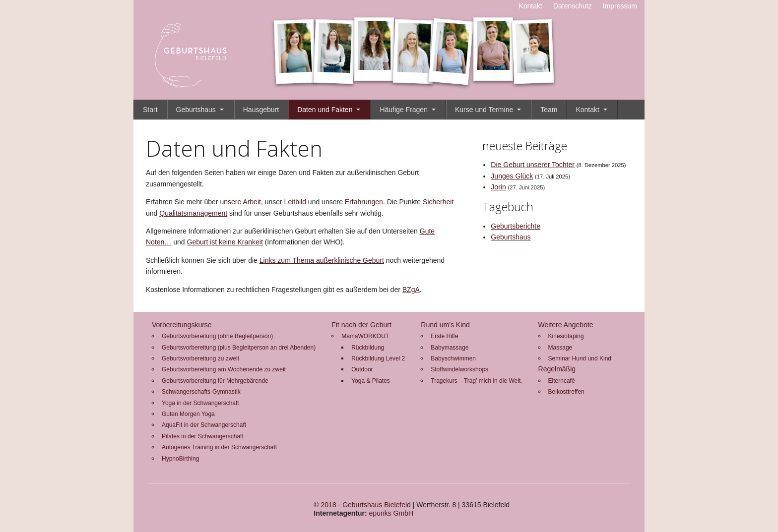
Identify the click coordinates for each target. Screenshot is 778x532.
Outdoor (362, 369)
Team (549, 110)
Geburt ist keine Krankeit (225, 242)
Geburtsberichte (516, 226)
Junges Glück (512, 176)
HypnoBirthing (180, 459)
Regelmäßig (557, 369)
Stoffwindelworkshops (459, 369)
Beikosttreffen (566, 392)
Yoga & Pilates (371, 381)
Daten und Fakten (325, 110)
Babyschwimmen (453, 358)
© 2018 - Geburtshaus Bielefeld (362, 505)
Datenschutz (573, 6)
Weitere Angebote (566, 325)
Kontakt (530, 6)
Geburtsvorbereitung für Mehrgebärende (215, 381)
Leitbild (295, 202)
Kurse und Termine (484, 110)
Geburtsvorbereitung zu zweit (200, 358)
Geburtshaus (196, 110)
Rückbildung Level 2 (378, 358)
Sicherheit (438, 202)
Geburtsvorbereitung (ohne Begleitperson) (217, 336)
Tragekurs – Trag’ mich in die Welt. (476, 381)
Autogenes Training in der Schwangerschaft (219, 447)
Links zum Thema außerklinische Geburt (322, 260)
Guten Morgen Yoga (188, 414)
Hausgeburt (261, 110)
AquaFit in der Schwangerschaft (204, 425)
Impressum (620, 6)
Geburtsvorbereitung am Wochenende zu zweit (224, 369)
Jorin (498, 187)
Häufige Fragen (404, 110)
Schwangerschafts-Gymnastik (201, 392)
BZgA (411, 290)
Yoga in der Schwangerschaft (200, 403)
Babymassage (450, 348)
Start (150, 110)
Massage (560, 348)
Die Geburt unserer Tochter (533, 165)
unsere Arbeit (240, 202)
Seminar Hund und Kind (580, 358)
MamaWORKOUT (365, 336)
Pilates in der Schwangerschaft (203, 436)
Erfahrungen (364, 202)
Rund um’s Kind (445, 325)
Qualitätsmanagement (193, 213)
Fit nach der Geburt (361, 325)
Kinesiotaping (566, 336)
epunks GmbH (391, 513)
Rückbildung (368, 348)
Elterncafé (562, 381)
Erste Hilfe (444, 336)
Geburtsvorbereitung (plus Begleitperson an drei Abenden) (239, 348)
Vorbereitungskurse (182, 325)
